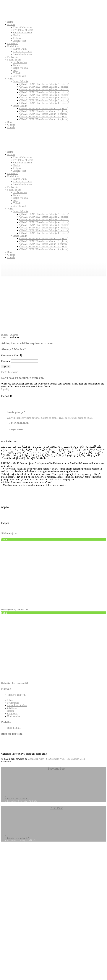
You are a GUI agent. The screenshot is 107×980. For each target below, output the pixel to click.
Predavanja (13, 57)
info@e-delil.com (17, 695)
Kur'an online (14, 716)
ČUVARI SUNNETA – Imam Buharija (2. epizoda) (44, 87)
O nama (11, 125)
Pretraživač (13, 43)
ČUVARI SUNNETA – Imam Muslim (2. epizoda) (44, 111)
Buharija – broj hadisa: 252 (15, 683)
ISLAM (11, 24)
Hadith (17, 35)
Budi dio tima (14, 728)
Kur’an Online (20, 49)
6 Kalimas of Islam (23, 33)
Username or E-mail (11, 355)
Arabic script (20, 41)
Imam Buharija (21, 81)
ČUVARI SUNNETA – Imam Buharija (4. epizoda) (44, 92)
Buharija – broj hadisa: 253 (15, 609)
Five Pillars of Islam (23, 30)
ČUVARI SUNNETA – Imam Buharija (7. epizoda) (44, 100)
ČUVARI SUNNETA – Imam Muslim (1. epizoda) (44, 108)
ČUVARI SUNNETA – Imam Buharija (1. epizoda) (44, 84)
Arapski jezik (20, 76)
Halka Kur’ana (20, 68)
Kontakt (11, 127)
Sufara (16, 65)
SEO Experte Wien (55, 759)
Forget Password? (10, 372)
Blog (10, 122)
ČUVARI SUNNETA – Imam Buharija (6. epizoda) (44, 98)
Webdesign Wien (36, 759)
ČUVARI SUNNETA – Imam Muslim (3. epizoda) (44, 114)
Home (10, 22)
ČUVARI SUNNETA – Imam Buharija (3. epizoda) (44, 89)
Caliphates (18, 38)
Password (6, 361)
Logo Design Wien (76, 759)
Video (10, 79)
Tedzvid (17, 73)
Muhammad (13, 703)
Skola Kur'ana (14, 60)
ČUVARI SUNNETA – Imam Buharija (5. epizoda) (44, 95)
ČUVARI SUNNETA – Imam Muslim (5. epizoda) (44, 119)
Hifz (15, 71)
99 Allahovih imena (23, 54)
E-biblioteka (13, 46)
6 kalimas (12, 708)
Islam (10, 700)
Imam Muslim (20, 106)
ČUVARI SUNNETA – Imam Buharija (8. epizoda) (44, 103)
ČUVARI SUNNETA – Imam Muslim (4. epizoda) (44, 117)
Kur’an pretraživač (22, 52)
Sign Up (5, 389)
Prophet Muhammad (23, 27)
